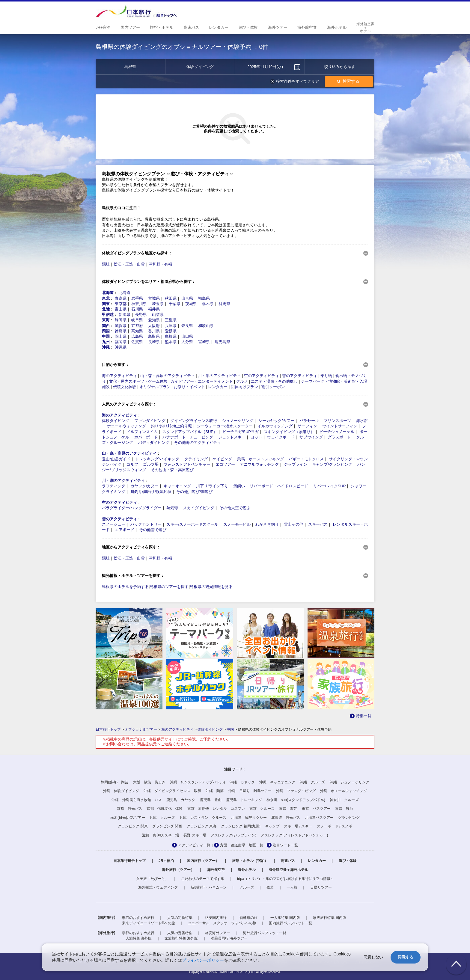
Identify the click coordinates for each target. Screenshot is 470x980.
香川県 (154, 331)
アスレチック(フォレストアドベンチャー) (294, 835)
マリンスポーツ (337, 421)
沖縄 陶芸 (215, 791)
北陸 (106, 309)
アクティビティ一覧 (194, 845)
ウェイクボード (281, 437)
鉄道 (270, 887)
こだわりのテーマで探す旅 (203, 879)
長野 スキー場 (195, 835)
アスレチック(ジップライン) (234, 835)
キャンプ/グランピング (332, 464)
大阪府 (154, 326)
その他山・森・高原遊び (172, 470)
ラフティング (114, 486)
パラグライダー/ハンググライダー (132, 508)
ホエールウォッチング (126, 426)
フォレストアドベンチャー (187, 464)
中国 (106, 336)
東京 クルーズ (262, 809)
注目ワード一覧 (285, 845)
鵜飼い (239, 486)
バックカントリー (146, 524)
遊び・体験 (348, 861)
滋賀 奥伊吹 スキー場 (161, 835)
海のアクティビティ (119, 376)
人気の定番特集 (180, 918)
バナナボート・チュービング (188, 437)
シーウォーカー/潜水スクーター (225, 426)
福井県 (154, 309)
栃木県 (208, 304)
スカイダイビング (199, 508)
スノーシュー (114, 524)
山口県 (187, 336)
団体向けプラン (244, 387)
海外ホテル (247, 870)
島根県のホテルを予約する (125, 587)
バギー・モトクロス (306, 459)
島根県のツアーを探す (169, 587)
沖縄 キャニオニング (277, 782)
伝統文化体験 (125, 387)
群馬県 (224, 304)
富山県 (121, 309)
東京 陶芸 (288, 809)
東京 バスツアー (316, 809)
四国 (106, 331)
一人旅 (292, 887)
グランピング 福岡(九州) (241, 826)
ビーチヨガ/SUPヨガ (241, 432)
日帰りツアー (321, 887)
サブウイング (311, 437)
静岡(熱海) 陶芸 (115, 782)
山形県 (187, 298)
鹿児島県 (222, 342)
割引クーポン (273, 387)
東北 (106, 298)
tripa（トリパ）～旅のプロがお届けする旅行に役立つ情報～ (286, 879)
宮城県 (154, 298)
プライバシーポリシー (203, 960)
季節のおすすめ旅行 (138, 918)
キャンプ (272, 826)
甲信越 (108, 315)
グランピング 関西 (167, 826)
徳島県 (121, 331)
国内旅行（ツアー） (203, 861)
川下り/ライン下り (212, 486)
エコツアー (225, 464)
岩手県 (137, 298)
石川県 (137, 309)
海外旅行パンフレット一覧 (265, 933)
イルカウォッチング (275, 426)
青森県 (121, 298)
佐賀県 (137, 342)
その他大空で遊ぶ (235, 508)
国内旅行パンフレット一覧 (290, 923)
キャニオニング (177, 486)
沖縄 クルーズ (312, 782)
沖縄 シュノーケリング (350, 782)
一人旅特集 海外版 (137, 938)
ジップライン (296, 464)
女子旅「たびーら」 (152, 879)
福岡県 (121, 342)
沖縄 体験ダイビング (121, 791)
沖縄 (106, 347)
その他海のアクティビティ (198, 442)
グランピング (349, 818)
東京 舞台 (344, 809)
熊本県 (171, 342)
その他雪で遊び (153, 530)
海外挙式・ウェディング (158, 887)
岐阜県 (137, 320)
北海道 (108, 293)
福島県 (204, 298)
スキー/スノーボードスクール (192, 524)
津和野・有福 (160, 264)
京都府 (137, 326)
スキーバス (318, 524)
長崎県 (154, 342)
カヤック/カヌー (145, 486)
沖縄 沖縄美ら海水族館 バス (137, 800)
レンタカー (218, 387)
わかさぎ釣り (267, 524)
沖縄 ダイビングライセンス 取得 (172, 791)
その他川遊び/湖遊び (194, 492)
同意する (406, 957)
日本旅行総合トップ (129, 861)
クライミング (196, 459)
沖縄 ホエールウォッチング (344, 791)
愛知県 (154, 320)
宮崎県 (204, 342)
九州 (106, 342)
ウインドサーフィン (340, 426)
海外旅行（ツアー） (178, 870)
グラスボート (339, 437)
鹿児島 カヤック (181, 800)
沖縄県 (121, 347)
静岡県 (121, 320)
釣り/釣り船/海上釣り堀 (171, 426)
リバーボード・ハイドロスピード (279, 486)
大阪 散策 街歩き (149, 782)
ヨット (256, 437)
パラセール (309, 421)
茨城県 (191, 304)
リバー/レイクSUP (329, 486)
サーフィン (307, 426)
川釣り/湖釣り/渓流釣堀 (151, 492)
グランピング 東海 (202, 826)
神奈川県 (139, 304)
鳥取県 (154, 336)
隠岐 (106, 264)
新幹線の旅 (248, 918)
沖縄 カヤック (242, 782)
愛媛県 (171, 331)
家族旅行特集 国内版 (330, 918)
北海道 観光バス (286, 818)
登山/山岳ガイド (116, 459)
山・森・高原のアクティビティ (168, 376)
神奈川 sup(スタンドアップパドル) (296, 800)
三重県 (171, 320)
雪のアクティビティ (300, 376)
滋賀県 (121, 326)
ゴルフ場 (151, 464)
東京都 (121, 304)
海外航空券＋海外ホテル (288, 870)
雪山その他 (294, 524)
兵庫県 (171, 326)
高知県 (137, 331)
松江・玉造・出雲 (129, 264)
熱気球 (172, 508)
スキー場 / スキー (298, 826)
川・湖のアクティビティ (219, 376)
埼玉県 (158, 304)
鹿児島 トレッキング (244, 800)
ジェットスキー (232, 437)
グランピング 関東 (133, 826)
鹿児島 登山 (211, 800)
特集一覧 (364, 716)
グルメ (242, 381)
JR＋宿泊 (166, 861)
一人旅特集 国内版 (285, 918)
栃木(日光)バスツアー (128, 818)
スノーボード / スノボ (335, 826)
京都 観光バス (129, 809)
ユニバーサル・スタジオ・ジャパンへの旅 (222, 923)
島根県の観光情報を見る (211, 587)
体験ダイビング (116, 421)
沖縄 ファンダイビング (296, 791)
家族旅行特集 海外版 (181, 938)
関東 (106, 304)
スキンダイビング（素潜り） (289, 432)
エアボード (125, 530)
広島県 (137, 336)
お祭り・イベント (189, 387)
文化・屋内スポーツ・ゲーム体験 (138, 381)
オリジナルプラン (155, 387)
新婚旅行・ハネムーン (209, 887)
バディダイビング (154, 442)
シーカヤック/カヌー (277, 421)
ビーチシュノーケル (337, 432)
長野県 (141, 315)
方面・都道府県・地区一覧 (242, 845)
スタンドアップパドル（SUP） (190, 432)
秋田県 (171, 298)
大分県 (187, 342)
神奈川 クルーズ (344, 800)
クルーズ (247, 887)
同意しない (373, 957)
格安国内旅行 (216, 918)
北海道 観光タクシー (249, 818)
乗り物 (326, 376)
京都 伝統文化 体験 (165, 809)
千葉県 (175, 304)
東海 (106, 320)
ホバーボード (146, 437)
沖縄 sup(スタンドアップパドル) (197, 782)
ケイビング (222, 459)
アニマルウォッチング (259, 464)
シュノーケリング (238, 421)
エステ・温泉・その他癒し (274, 381)
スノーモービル (237, 524)
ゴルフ (132, 464)
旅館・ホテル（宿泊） (250, 861)
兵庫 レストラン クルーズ (203, 818)
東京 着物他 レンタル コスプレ (216, 809)
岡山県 (121, 336)
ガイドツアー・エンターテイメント (202, 381)
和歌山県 (206, 326)
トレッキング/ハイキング (157, 459)
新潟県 (125, 315)
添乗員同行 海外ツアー (229, 938)
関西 (106, 326)
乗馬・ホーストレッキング (260, 459)
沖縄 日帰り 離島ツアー (250, 791)
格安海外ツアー (218, 933)
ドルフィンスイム (142, 432)
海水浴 (362, 421)
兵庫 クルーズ (162, 818)
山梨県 (158, 315)
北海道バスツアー (319, 818)
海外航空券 (216, 870)
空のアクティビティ (262, 376)
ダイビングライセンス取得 (194, 421)
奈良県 (187, 326)
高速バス (288, 861)
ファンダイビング (150, 421)
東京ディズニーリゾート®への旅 (149, 923)
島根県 (171, 336)
